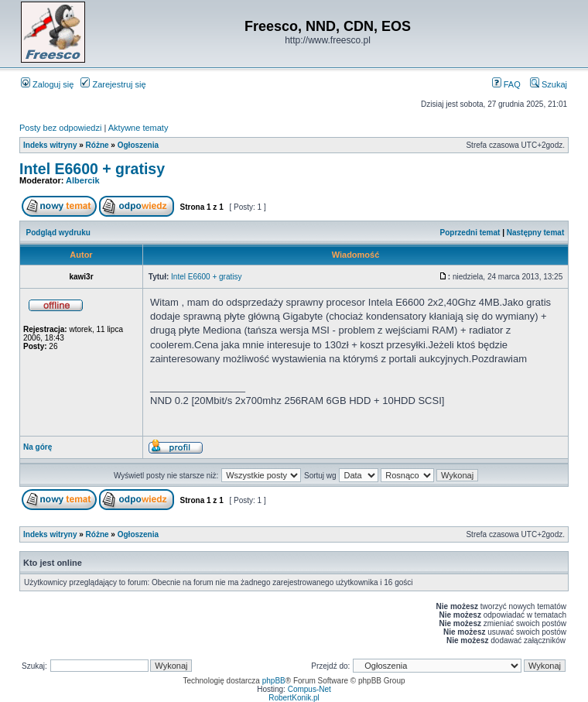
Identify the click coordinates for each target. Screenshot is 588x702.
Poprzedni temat (470, 233)
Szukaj (549, 84)
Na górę (38, 447)
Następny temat (535, 233)
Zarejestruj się (113, 84)
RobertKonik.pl (294, 698)
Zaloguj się (47, 84)
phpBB (274, 681)
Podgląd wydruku (58, 233)
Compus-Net (309, 689)
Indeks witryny (50, 145)
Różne (97, 145)
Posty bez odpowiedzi (60, 128)
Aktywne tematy (138, 128)
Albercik (82, 180)
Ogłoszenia (138, 145)
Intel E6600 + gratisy (92, 169)
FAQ (506, 84)
